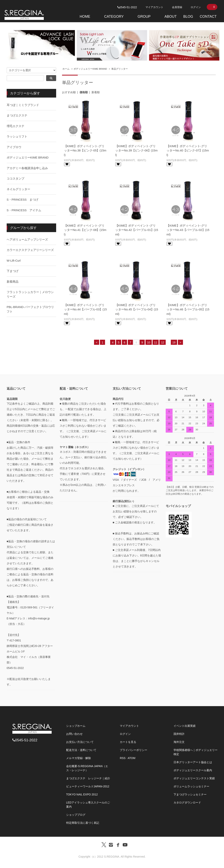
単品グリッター (120, 69)
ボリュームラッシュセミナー (191, 786)
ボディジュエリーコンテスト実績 (194, 778)
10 (149, 342)
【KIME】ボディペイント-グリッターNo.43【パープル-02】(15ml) (188, 230)
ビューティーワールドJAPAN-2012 (88, 786)
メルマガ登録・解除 (79, 758)
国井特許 (179, 734)
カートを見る (128, 742)
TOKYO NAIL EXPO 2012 (82, 794)
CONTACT (208, 17)
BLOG (188, 17)
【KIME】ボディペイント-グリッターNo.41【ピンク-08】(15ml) (85, 230)
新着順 (96, 92)
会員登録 (177, 7)
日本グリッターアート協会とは (193, 762)
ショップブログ (76, 815)
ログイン (196, 7)
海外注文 (179, 742)
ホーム (66, 69)
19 (174, 342)
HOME (85, 17)
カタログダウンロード (187, 803)
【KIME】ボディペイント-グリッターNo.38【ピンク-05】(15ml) (85, 150)
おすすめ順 (69, 92)
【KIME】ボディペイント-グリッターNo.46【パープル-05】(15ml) (188, 309)
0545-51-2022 (127, 7)
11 (156, 342)
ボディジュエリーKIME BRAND (90, 69)
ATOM (131, 758)
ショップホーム (76, 726)
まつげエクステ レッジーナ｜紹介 (88, 778)
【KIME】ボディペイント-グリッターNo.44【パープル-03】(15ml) (85, 309)
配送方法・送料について (81, 750)
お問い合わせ (74, 734)
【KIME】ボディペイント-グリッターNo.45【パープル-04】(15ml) (137, 309)
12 (163, 342)
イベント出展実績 (185, 726)
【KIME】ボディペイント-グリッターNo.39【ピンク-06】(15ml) (136, 150)
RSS (123, 758)
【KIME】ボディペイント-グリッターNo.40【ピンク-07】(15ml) (188, 150)
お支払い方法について (80, 742)
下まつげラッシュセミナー (190, 794)
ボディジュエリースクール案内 (193, 770)
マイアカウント (154, 7)
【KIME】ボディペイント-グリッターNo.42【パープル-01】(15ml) (137, 230)
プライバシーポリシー (133, 750)
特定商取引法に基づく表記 (83, 823)
